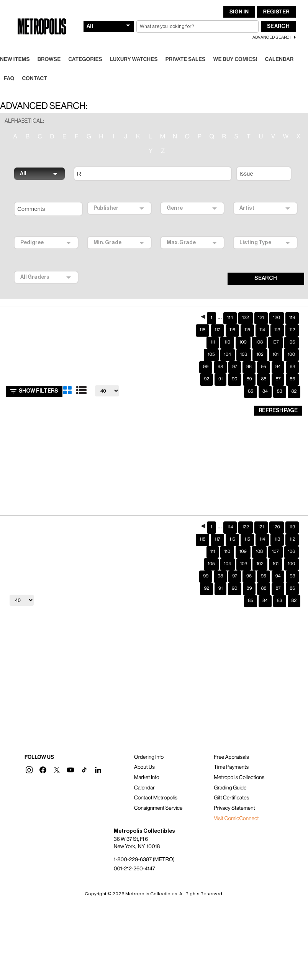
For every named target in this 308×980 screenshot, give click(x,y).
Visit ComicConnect (236, 812)
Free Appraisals (231, 751)
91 (220, 373)
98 (220, 361)
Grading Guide (230, 782)
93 (292, 361)
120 (277, 312)
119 (292, 312)
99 (206, 361)
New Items (15, 53)
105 (211, 349)
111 (213, 336)
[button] (29, 764)
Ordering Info (149, 751)
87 (278, 373)
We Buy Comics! (235, 53)
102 (260, 349)
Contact (34, 72)
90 (234, 373)
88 (264, 373)
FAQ (9, 72)
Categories (85, 53)
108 (259, 336)
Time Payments (231, 761)
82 (294, 385)
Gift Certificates (231, 792)
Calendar (279, 53)
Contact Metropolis (156, 792)
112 (292, 324)
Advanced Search (273, 31)
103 (244, 349)
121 (261, 312)
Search (278, 20)
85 (251, 385)
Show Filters (34, 385)
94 (278, 361)
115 (247, 324)
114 (230, 312)
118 (202, 324)
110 (227, 336)
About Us (144, 761)
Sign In (239, 6)
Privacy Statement (234, 802)
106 (292, 336)
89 (249, 373)
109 (243, 336)
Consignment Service (158, 802)
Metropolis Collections (239, 771)
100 (291, 349)
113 (277, 324)
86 (292, 373)
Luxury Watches (134, 53)
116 (232, 324)
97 (235, 361)
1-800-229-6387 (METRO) (144, 853)
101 (276, 349)
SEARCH (266, 272)
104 (228, 349)
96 (249, 361)
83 (280, 385)
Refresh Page (278, 404)
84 (265, 385)
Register (276, 6)
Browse (49, 53)
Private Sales (186, 53)
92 (206, 373)
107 (275, 336)
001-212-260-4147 (134, 863)
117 (217, 324)
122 (246, 312)
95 (264, 361)
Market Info (147, 771)
